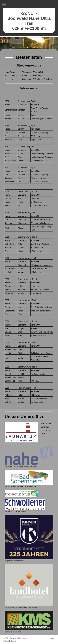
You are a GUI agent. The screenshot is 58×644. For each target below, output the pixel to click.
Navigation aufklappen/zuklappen (29, 4)
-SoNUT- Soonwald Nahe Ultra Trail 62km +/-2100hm (29, 21)
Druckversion (10, 638)
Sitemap (23, 638)
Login (52, 638)
